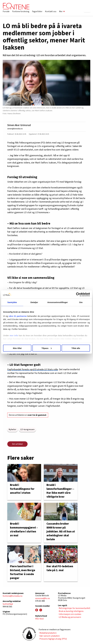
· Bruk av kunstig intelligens (71, 611)
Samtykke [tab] (12, 302)
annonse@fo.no (43, 598)
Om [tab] (81, 302)
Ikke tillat (17, 348)
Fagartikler (37, 11)
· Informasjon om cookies (70, 614)
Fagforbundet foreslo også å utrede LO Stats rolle (33, 369)
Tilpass (47, 348)
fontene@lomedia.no (13, 596)
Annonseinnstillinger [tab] (58, 302)
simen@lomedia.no (15, 129)
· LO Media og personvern (69, 617)
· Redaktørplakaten (48, 633)
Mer (62, 11)
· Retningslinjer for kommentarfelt (74, 608)
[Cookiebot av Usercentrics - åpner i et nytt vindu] (78, 294)
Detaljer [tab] (34, 302)
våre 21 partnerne (18, 316)
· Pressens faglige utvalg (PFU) (53, 639)
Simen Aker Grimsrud (19, 125)
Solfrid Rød (8, 604)
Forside (6, 11)
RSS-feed (39, 619)
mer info (14, 335)
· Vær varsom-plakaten (49, 636)
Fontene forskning (21, 11)
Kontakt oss (51, 11)
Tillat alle (76, 348)
